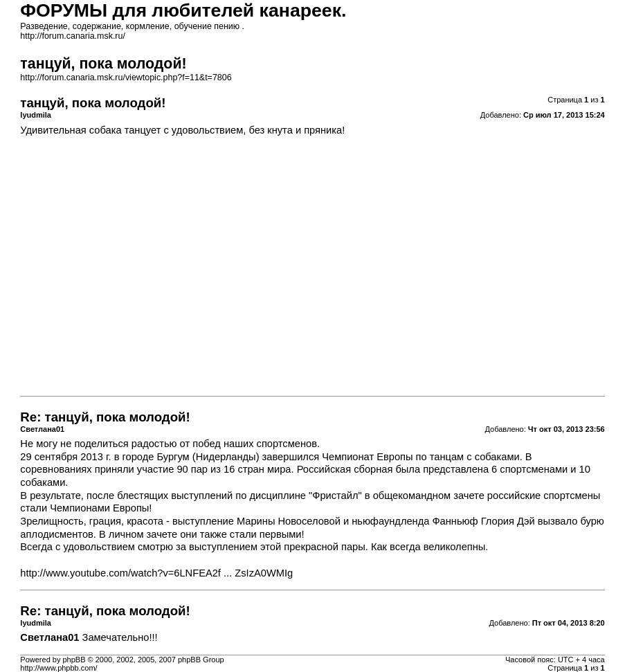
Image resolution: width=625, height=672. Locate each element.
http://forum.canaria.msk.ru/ (73, 36)
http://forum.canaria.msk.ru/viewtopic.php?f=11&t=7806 (126, 78)
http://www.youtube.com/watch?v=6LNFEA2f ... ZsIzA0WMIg (156, 573)
